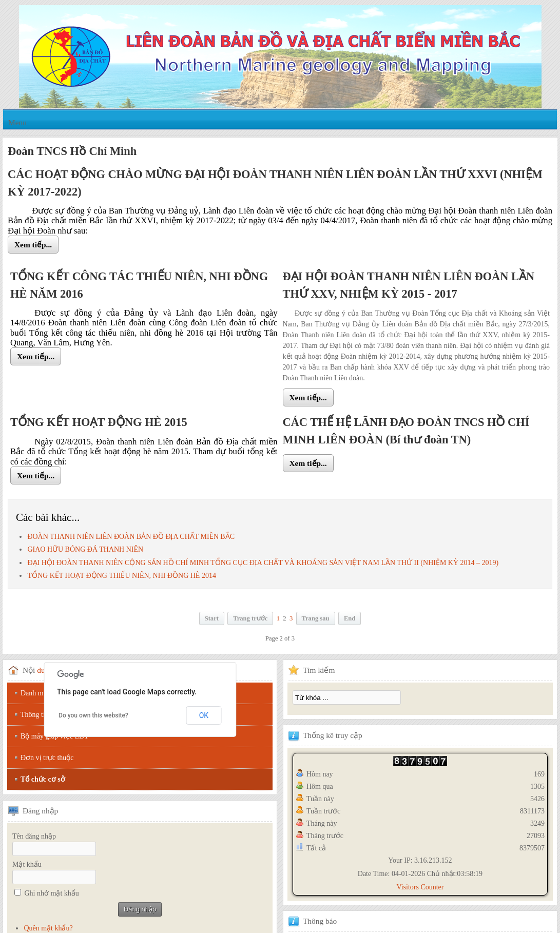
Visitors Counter (420, 887)
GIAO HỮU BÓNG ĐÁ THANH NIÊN (85, 549)
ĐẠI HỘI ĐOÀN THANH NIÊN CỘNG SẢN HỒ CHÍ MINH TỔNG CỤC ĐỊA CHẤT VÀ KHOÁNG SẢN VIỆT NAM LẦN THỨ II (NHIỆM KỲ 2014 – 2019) (263, 563)
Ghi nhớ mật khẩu (52, 893)
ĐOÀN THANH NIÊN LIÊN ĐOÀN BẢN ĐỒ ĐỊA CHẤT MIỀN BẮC (131, 537)
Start (212, 618)
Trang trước (250, 618)
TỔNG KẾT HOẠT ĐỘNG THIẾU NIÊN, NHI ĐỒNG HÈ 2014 (122, 576)
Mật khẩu (27, 864)
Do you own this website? (93, 715)
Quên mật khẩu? (48, 928)
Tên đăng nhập (34, 836)
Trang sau (316, 618)
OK (204, 715)
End (350, 618)
